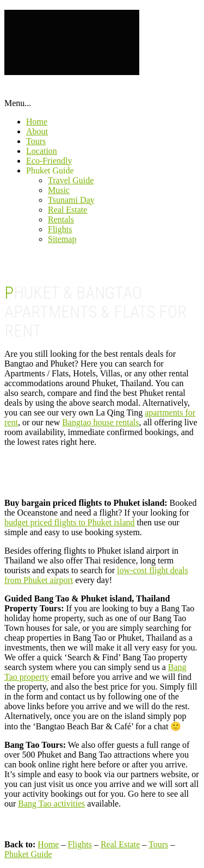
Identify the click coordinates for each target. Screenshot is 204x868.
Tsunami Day (71, 200)
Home (37, 122)
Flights (60, 229)
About (37, 131)
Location (42, 151)
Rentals (61, 219)
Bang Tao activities (51, 804)
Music (59, 190)
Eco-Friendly (49, 161)
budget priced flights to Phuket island (70, 522)
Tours (36, 141)
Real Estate (67, 210)
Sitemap (62, 239)
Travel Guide (71, 180)
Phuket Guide (50, 170)
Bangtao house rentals (100, 422)
